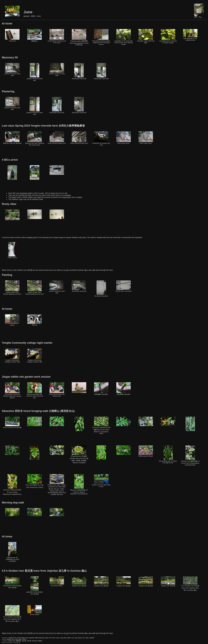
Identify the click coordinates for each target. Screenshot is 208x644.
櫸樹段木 (35, 35)
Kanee (12, 320)
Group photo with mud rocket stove (57, 390)
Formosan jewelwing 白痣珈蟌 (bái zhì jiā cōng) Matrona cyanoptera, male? (101, 425)
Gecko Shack (35, 610)
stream (80, 638)
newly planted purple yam (57, 138)
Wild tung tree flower (146, 451)
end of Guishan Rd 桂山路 (12, 422)
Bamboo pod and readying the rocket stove (34, 139)
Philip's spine (12, 250)
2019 (33, 16)
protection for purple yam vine (101, 139)
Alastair (9, 639)
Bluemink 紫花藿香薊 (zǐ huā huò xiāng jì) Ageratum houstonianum (79, 484)
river (72, 638)
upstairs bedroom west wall (35, 72)
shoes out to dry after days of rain (101, 481)
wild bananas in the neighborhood (190, 35)
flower (47, 638)
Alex (13, 639)
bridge (23, 638)
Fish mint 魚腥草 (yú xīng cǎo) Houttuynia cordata (35, 481)
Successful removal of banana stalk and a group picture (12, 390)
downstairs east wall (79, 71)
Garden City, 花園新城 (15, 641)
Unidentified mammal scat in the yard (57, 36)
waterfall (92, 638)
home (54, 638)
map (61, 638)
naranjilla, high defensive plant (146, 36)
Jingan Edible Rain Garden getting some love (12, 288)
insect (58, 638)
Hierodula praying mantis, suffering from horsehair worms (101, 37)
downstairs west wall (101, 71)
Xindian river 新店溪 (79, 582)
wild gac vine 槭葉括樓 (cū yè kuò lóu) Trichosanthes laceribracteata (190, 456)
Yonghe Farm (12, 638)
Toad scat (12, 35)
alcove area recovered (124, 286)
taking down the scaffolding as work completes (12, 552)
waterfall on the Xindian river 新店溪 (35, 586)
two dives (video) (57, 581)
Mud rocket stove (123, 138)
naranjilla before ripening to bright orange (168, 36)
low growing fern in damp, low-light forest (168, 454)
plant (65, 638)
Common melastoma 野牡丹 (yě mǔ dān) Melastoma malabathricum (12, 485)
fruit (50, 638)
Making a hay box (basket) (12, 138)
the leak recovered (101, 289)
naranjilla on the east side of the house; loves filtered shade (123, 37)
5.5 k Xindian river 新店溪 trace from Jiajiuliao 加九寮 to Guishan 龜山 (190, 584)
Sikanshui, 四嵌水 (37, 641)
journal (26, 16)
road (76, 638)
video (87, 638)
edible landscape (39, 638)
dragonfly (31, 638)
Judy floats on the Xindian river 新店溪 (12, 582)
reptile (69, 638)
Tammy (24, 639)
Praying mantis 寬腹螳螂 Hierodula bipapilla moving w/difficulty (79, 37)
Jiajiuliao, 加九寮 (27, 641)
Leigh (20, 639)
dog (27, 638)
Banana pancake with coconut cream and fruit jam (35, 390)
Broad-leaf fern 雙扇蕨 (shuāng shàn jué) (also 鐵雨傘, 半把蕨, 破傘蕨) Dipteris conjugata (79, 454)
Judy (16, 639)
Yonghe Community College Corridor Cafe (12, 356)
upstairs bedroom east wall (12, 70)
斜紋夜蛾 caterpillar (101, 389)
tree (83, 638)
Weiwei (35, 320)
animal (19, 638)
